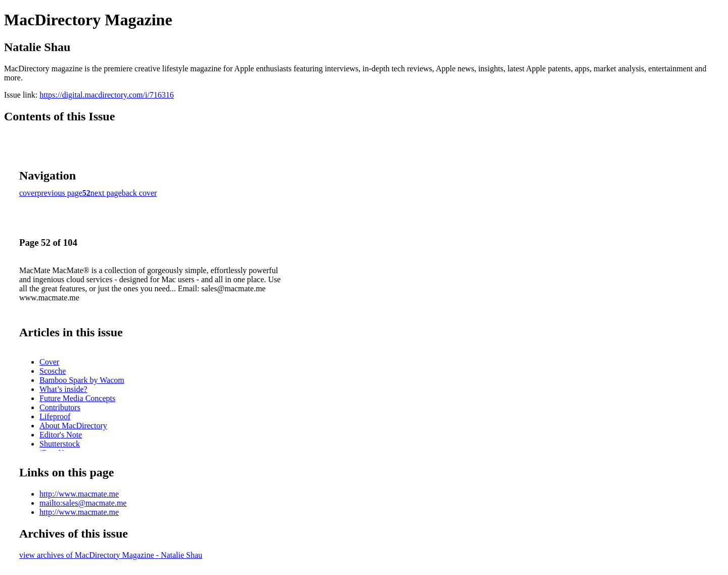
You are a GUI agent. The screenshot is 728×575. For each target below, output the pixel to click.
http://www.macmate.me (79, 494)
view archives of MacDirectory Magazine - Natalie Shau (111, 555)
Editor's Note (61, 435)
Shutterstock (60, 444)
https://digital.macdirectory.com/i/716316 (107, 95)
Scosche (53, 371)
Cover (49, 362)
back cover (140, 193)
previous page (60, 193)
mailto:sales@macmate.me (83, 503)
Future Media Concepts (77, 398)
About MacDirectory (73, 426)
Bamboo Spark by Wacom (82, 380)
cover (28, 193)
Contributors (60, 407)
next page (106, 193)
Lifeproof (55, 416)
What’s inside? (63, 389)
